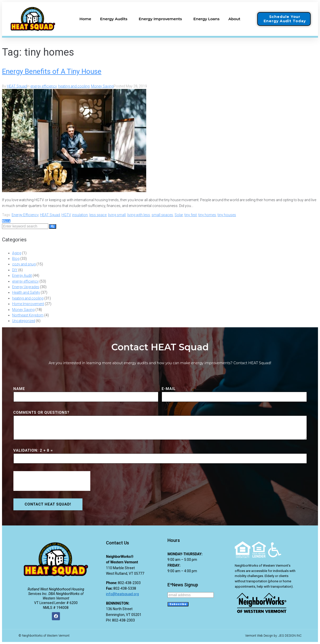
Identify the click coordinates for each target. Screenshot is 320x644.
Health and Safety (26, 292)
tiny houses (227, 215)
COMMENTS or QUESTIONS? (41, 412)
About (236, 19)
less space (98, 215)
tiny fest (191, 215)
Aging (17, 253)
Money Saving (102, 86)
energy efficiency (44, 86)
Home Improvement (28, 304)
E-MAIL (169, 389)
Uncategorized (24, 321)
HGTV (66, 215)
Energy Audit (22, 275)
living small (117, 215)
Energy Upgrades (26, 287)
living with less (139, 215)
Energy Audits (115, 19)
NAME (19, 389)
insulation (80, 215)
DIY (15, 270)
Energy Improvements (162, 19)
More (6, 221)
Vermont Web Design (259, 636)
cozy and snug (24, 264)
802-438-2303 (129, 583)
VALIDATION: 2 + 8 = (33, 450)
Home (85, 19)
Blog (16, 259)
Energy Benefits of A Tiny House (52, 71)
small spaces (162, 215)
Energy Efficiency (25, 215)
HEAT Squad (17, 86)
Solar (179, 215)
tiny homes (207, 215)
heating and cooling (74, 86)
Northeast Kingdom (28, 315)
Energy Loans (206, 19)
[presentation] (52, 481)
